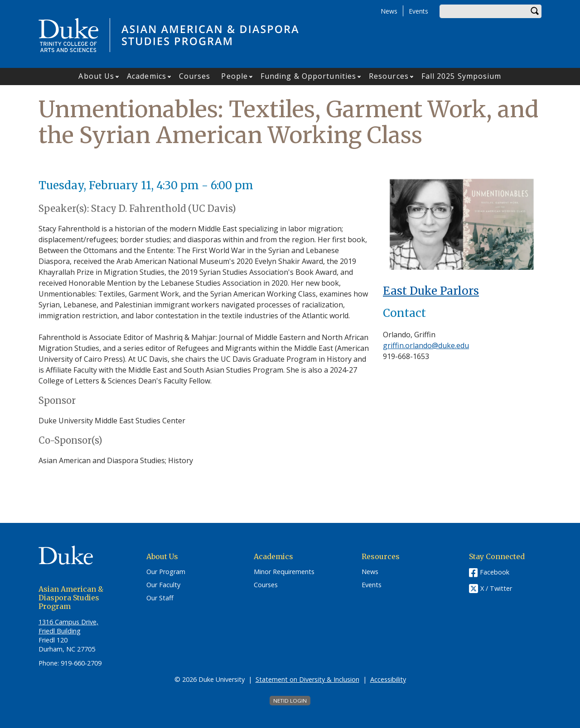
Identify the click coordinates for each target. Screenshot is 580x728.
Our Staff (160, 598)
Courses (195, 76)
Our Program (166, 572)
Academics (147, 76)
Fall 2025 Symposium (462, 76)
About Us (96, 76)
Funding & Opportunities (308, 76)
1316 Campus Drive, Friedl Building (68, 626)
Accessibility (388, 679)
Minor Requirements (284, 572)
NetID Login (290, 701)
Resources (389, 76)
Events (418, 11)
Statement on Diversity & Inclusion (307, 679)
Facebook (495, 572)
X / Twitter (496, 589)
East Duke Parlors (431, 291)
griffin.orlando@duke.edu (426, 345)
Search (535, 11)
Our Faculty (163, 585)
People (234, 76)
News (389, 11)
